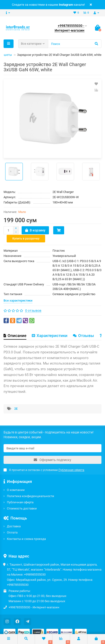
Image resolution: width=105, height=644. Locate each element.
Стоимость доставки (22, 501)
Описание (15, 327)
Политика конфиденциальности (31, 488)
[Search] (75, 44)
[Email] (52, 440)
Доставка (14, 518)
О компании (16, 482)
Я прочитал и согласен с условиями (44, 462)
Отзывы (84, 327)
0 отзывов (33, 303)
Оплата (12, 525)
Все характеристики (18, 292)
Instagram (66, 5)
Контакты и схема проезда (26, 531)
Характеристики (50, 327)
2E (16, 401)
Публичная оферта (20, 494)
